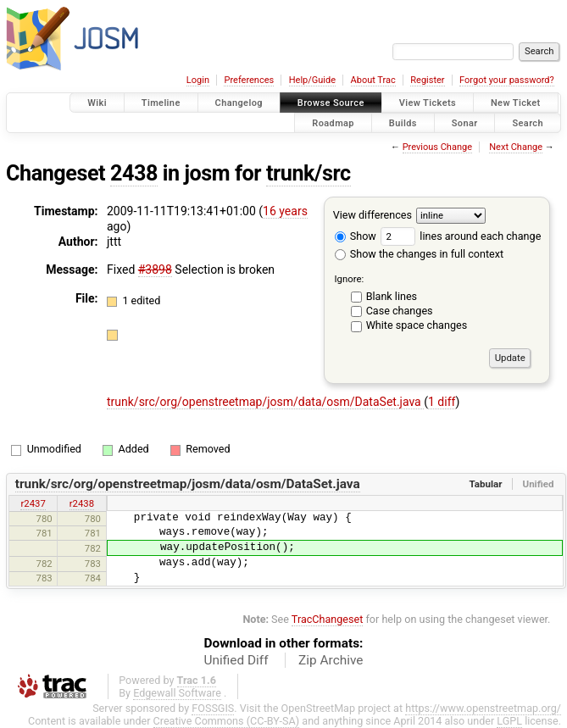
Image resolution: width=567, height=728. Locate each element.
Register (427, 80)
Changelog (239, 103)
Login (198, 80)
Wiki (97, 103)
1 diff (442, 402)
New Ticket (516, 103)
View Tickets (428, 103)
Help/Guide (312, 80)
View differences (372, 215)
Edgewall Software (177, 693)
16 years (285, 211)
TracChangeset (328, 619)
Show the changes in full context (419, 254)
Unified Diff (236, 660)
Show (356, 236)
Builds (403, 122)
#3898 (155, 270)
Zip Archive (331, 660)
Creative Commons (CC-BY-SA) (227, 721)
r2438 (82, 503)
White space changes (417, 325)
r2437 (33, 503)
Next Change (516, 147)
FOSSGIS (213, 708)
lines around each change (461, 236)
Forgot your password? (507, 80)
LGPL (509, 721)
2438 (134, 173)
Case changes (400, 311)
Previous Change (437, 147)
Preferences (249, 80)
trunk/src (309, 173)
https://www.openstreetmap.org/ (483, 708)
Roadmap (333, 122)
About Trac (373, 80)
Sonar (465, 122)
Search (528, 122)
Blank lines (392, 296)
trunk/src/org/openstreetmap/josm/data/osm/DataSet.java (265, 402)
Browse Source (331, 103)
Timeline (161, 103)
